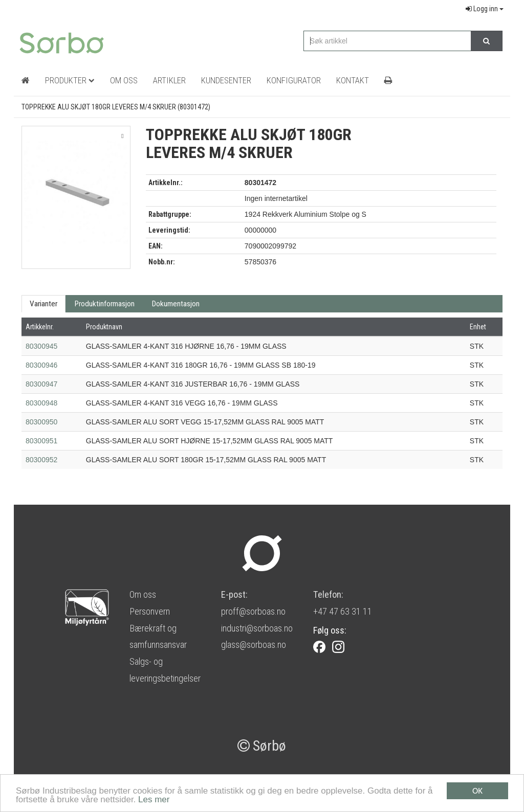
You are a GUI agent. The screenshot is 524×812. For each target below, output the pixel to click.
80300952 (41, 460)
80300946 (41, 365)
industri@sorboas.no (257, 628)
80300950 (41, 422)
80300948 (41, 403)
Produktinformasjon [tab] (105, 304)
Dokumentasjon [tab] (176, 304)
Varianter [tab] (43, 304)
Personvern (150, 611)
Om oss (143, 594)
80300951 (41, 441)
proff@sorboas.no (253, 611)
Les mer (154, 800)
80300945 (41, 346)
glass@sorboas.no (254, 645)
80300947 (41, 384)
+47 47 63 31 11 (343, 611)
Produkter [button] (70, 80)
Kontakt (353, 80)
